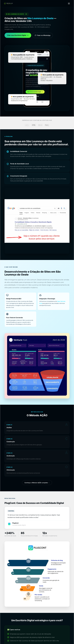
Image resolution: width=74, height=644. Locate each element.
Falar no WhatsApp (43, 35)
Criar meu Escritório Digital (18, 35)
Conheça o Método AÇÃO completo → (37, 483)
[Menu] (69, 3)
